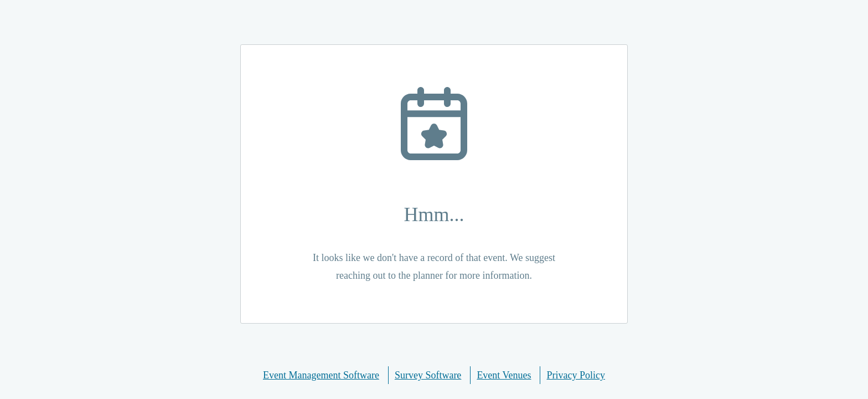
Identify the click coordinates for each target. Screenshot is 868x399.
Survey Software (428, 375)
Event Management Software (321, 375)
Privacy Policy (576, 375)
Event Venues (504, 375)
